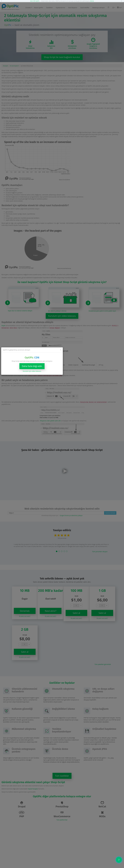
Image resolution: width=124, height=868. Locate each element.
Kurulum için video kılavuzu (32, 371)
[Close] (61, 350)
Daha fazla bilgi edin (32, 366)
